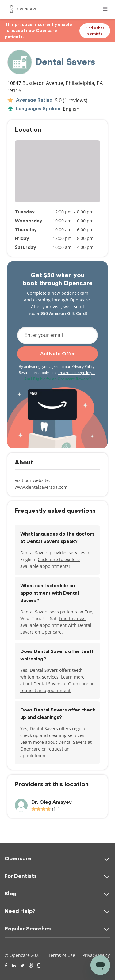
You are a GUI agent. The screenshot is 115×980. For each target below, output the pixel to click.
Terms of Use (62, 955)
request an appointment (45, 690)
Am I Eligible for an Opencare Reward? (57, 379)
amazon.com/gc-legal (77, 373)
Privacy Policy (83, 367)
